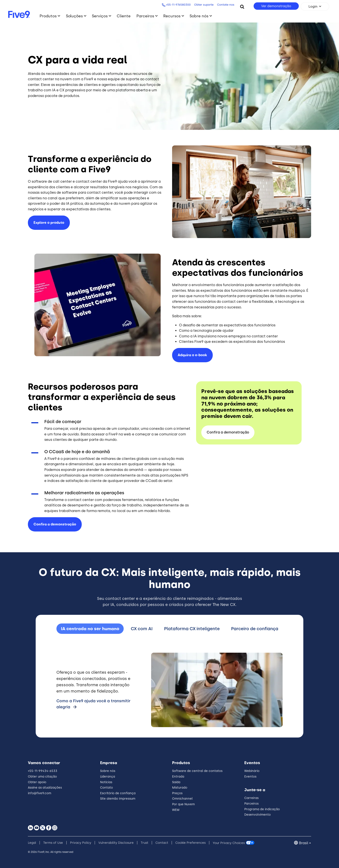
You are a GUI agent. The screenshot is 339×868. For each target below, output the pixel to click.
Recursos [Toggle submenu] (172, 16)
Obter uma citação (42, 777)
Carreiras (251, 798)
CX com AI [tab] (142, 629)
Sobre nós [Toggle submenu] (199, 16)
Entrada (178, 777)
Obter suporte (204, 5)
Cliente (124, 16)
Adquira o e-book (192, 355)
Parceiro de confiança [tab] (255, 629)
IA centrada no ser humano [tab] (90, 629)
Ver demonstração (276, 6)
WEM (176, 810)
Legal (32, 843)
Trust (145, 843)
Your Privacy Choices (229, 843)
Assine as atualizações (45, 788)
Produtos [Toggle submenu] (48, 16)
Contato (106, 788)
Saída (176, 782)
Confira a (55, 524)
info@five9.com (40, 793)
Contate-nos (226, 5)
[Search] (242, 6)
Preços (177, 793)
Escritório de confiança (118, 793)
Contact (162, 843)
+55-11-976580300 (178, 5)
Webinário (252, 771)
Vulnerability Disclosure (116, 843)
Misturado (180, 788)
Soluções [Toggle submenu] (74, 16)
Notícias (106, 782)
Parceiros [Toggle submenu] (145, 16)
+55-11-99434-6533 (43, 771)
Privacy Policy (81, 843)
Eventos (250, 777)
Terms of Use (53, 843)
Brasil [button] (304, 843)
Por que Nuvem (183, 804)
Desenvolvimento (257, 815)
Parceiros (251, 804)
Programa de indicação (262, 809)
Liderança (108, 777)
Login (313, 6)
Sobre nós (108, 771)
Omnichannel (182, 799)
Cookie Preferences (190, 843)
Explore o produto (49, 223)
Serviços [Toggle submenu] (100, 16)
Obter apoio (37, 782)
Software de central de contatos (197, 771)
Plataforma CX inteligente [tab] (192, 629)
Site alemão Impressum (118, 799)
